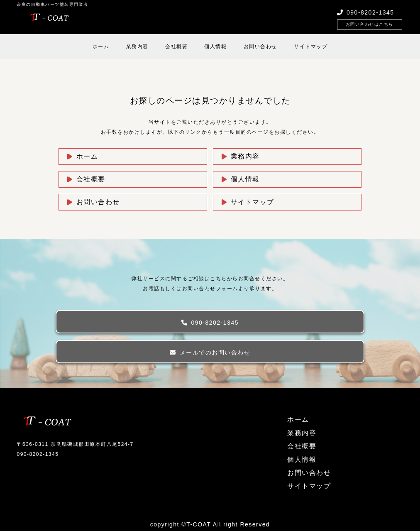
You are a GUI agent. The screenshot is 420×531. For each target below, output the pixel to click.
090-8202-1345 (215, 323)
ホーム (101, 46)
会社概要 (176, 46)
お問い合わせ (260, 46)
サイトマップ (311, 46)
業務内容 (137, 46)
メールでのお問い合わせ (215, 352)
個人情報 (215, 46)
